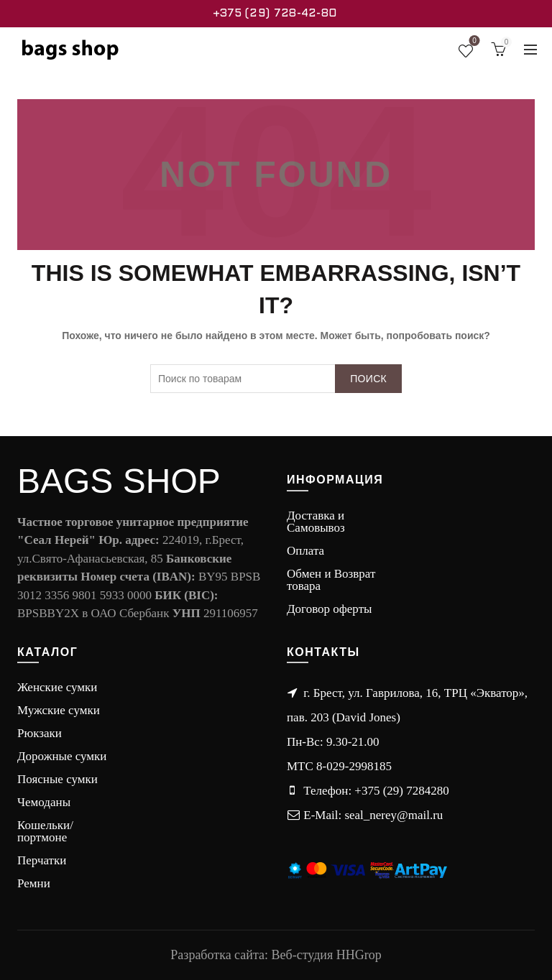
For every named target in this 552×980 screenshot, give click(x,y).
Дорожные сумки (62, 756)
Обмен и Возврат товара (331, 580)
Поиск (368, 379)
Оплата (305, 551)
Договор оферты (330, 609)
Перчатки (42, 860)
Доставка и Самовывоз (316, 522)
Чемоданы (44, 802)
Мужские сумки (59, 710)
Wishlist (473, 43)
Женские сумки (57, 687)
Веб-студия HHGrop (327, 955)
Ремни (34, 883)
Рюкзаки (40, 733)
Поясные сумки (57, 779)
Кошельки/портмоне (45, 831)
